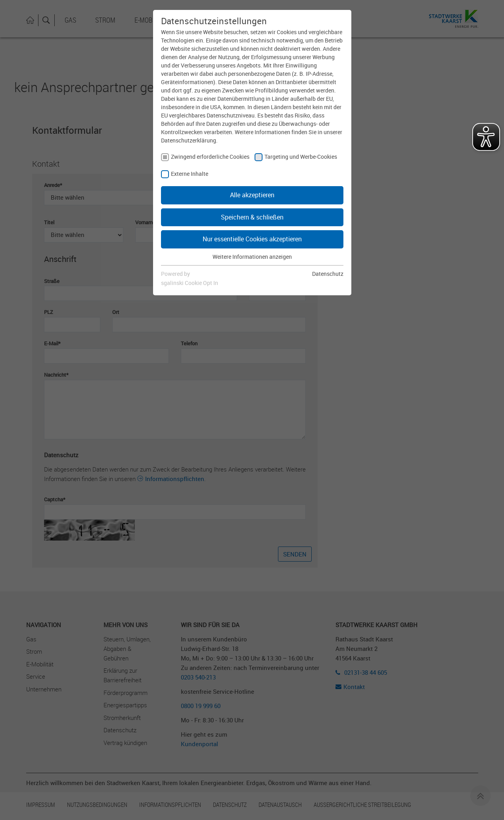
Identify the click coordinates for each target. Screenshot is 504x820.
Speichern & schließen (252, 217)
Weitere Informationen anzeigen (252, 257)
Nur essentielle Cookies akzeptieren (252, 239)
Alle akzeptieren (252, 195)
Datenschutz (328, 274)
